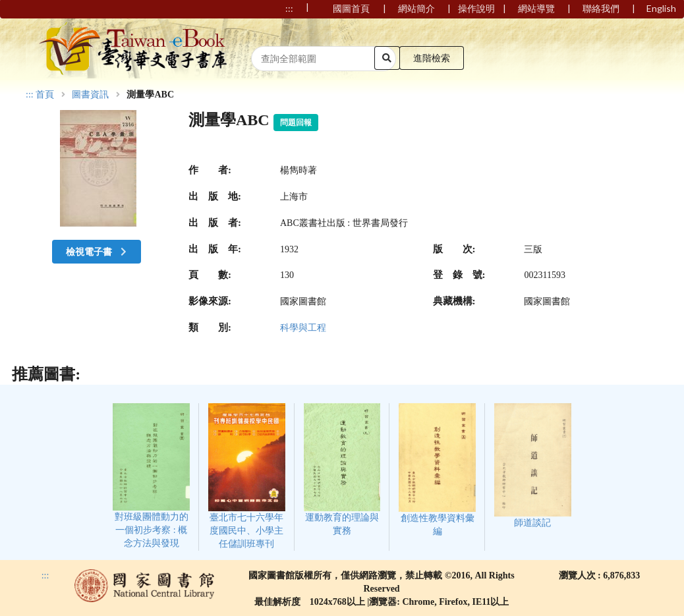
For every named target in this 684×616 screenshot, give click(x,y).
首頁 (45, 95)
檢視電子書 (98, 251)
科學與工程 (303, 328)
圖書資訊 (90, 95)
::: (30, 95)
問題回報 (296, 123)
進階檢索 (432, 58)
